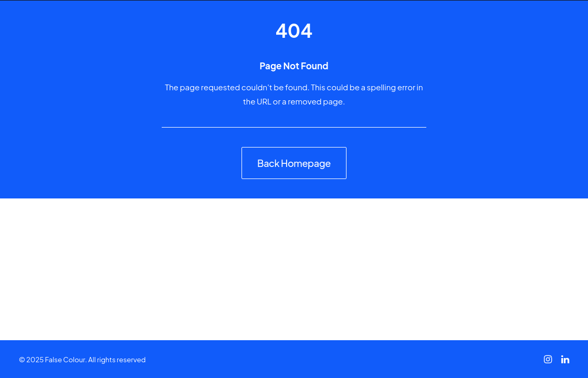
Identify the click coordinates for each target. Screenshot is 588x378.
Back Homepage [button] (294, 163)
